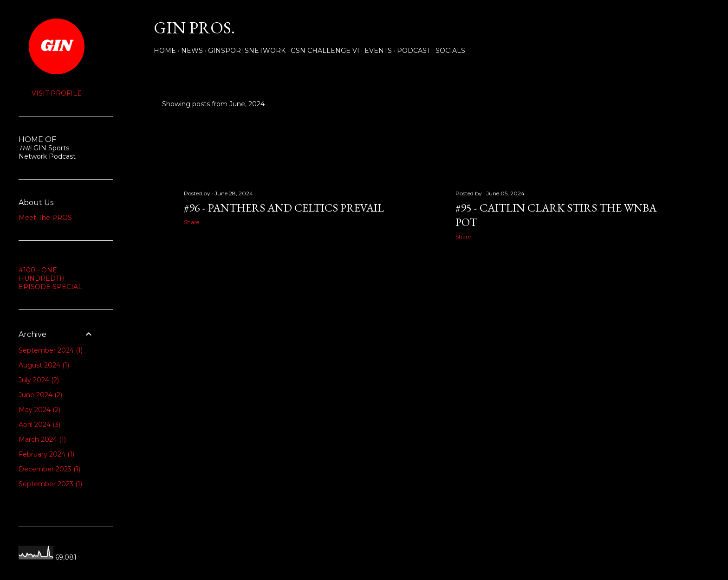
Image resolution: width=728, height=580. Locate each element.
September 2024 (51, 350)
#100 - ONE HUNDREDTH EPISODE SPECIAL (50, 278)
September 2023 (50, 484)
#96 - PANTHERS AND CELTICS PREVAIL (284, 208)
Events (378, 51)
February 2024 (46, 454)
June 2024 (40, 395)
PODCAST (414, 51)
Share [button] (192, 222)
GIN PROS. (194, 28)
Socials (450, 51)
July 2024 (39, 380)
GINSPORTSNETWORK (247, 51)
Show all (660, 104)
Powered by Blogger (421, 536)
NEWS (192, 51)
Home (165, 51)
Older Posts (663, 320)
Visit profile (57, 93)
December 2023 (49, 469)
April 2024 (39, 425)
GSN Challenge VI (325, 51)
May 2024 (39, 410)
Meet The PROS (45, 218)
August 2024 (44, 365)
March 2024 (42, 439)
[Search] (673, 28)
